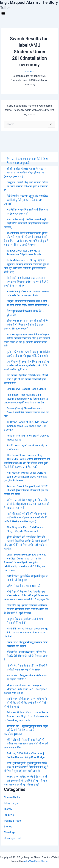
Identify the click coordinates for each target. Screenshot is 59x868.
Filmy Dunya (11, 803)
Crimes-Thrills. (12, 797)
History (8, 809)
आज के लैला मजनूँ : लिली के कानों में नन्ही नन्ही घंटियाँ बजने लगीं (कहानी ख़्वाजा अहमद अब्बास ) (26, 223)
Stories (8, 827)
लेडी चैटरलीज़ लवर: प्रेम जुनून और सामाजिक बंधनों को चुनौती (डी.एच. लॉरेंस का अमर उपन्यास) (26, 200)
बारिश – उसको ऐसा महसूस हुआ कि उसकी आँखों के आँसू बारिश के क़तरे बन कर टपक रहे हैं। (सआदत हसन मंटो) (27, 504)
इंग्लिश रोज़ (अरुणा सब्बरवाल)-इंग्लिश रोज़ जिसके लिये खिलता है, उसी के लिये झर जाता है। (26, 656)
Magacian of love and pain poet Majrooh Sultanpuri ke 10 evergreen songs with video (25, 689)
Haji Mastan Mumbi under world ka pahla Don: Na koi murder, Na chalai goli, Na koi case (26, 477)
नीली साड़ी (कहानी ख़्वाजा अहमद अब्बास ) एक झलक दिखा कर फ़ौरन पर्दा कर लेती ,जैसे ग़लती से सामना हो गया (26, 282)
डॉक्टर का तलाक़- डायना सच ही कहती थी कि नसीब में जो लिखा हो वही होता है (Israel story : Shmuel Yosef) (26, 325)
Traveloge (10, 832)
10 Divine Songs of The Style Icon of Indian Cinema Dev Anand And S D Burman (26, 426)
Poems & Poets (13, 821)
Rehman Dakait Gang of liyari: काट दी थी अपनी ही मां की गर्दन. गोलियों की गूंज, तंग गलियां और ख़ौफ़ (26, 490)
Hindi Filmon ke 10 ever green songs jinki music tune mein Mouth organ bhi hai (26, 632)
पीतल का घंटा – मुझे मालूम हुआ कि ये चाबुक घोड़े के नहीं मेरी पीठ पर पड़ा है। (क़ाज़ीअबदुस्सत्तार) (26, 730)
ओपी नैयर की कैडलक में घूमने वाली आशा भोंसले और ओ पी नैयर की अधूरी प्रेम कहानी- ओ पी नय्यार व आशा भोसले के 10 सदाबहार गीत (27, 596)
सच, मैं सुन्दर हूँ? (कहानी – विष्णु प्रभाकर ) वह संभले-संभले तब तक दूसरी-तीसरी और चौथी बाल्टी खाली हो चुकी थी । (27, 366)
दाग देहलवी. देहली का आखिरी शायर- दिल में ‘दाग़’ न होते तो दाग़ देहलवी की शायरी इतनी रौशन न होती (26, 379)
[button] (29, 14)
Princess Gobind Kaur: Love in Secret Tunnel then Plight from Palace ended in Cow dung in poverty (27, 716)
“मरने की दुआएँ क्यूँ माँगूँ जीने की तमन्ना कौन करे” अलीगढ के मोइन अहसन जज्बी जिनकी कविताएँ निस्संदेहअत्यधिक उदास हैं (26, 518)
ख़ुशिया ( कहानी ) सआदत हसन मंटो (23, 586)
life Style (9, 815)
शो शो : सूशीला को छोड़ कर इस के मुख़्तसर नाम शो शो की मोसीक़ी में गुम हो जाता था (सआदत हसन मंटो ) (25, 173)
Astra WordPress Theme (36, 861)
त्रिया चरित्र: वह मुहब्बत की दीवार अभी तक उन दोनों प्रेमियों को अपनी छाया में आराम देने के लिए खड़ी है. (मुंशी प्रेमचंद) (26, 609)
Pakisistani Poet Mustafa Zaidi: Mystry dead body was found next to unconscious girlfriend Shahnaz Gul (26, 399)
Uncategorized (12, 838)
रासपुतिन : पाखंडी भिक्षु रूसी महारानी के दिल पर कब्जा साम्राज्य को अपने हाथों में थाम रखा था (26, 186)
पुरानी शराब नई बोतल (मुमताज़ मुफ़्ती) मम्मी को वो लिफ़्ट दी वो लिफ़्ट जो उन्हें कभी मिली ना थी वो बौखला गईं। (27, 703)
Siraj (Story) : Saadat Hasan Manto (26, 389)
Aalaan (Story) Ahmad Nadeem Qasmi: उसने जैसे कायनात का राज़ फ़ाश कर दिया (26, 412)
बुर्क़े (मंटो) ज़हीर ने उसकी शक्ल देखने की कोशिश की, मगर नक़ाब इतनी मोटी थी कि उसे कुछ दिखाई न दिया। (26, 744)
